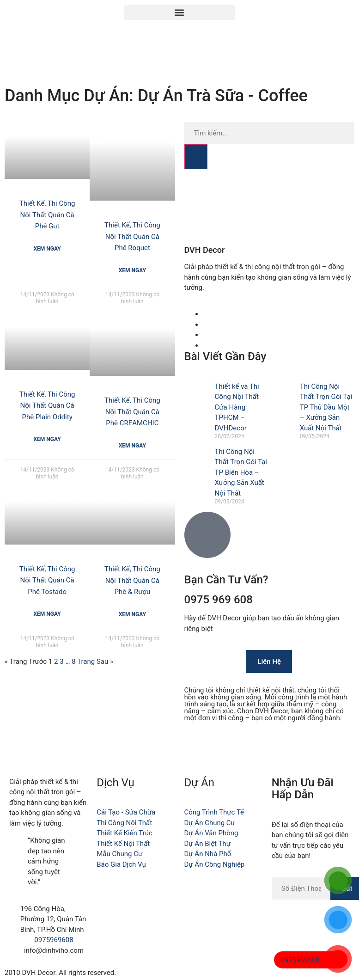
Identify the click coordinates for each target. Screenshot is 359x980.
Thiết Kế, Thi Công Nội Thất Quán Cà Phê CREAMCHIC (132, 412)
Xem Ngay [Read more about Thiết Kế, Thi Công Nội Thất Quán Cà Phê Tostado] (47, 614)
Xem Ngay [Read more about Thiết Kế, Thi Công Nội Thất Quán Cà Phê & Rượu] (132, 614)
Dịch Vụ (116, 783)
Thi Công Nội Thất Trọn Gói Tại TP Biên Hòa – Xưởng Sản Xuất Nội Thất (241, 472)
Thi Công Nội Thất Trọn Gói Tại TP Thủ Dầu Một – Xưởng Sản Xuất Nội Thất (326, 407)
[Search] (196, 157)
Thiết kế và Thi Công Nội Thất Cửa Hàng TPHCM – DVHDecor (237, 407)
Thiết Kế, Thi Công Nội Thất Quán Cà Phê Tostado (47, 580)
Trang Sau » (95, 661)
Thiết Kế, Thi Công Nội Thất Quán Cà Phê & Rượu (132, 580)
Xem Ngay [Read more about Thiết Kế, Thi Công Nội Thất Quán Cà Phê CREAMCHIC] (132, 446)
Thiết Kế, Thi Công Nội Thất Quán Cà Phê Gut (47, 215)
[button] (179, 12)
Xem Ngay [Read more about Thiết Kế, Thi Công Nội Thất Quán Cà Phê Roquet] (132, 270)
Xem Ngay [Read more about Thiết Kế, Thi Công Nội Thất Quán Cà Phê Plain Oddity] (47, 439)
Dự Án (199, 783)
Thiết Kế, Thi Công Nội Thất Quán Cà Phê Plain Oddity (47, 406)
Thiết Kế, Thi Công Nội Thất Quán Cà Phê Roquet (132, 236)
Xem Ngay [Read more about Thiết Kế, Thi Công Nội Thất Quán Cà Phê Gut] (47, 249)
